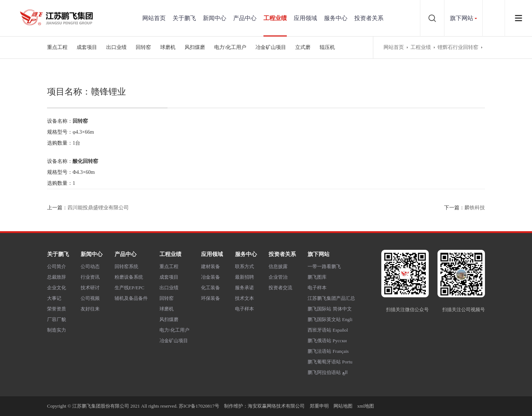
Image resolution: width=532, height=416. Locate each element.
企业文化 (57, 288)
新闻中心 (215, 18)
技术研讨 (90, 288)
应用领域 (305, 18)
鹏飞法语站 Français (328, 351)
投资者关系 (369, 18)
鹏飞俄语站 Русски (327, 341)
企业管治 (278, 277)
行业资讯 (90, 277)
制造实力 (57, 330)
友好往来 (90, 309)
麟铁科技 (475, 208)
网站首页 (154, 18)
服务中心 (336, 18)
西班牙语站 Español (328, 330)
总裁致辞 (57, 277)
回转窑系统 (126, 266)
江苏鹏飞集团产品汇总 (331, 298)
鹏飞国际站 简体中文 (329, 309)
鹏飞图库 (317, 277)
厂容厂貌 (57, 319)
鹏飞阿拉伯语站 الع (327, 372)
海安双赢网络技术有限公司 (276, 406)
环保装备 (211, 298)
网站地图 (343, 406)
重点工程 (57, 47)
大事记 (54, 298)
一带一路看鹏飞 (324, 266)
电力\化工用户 (230, 47)
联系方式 (244, 266)
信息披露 (278, 266)
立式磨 (303, 47)
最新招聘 (244, 277)
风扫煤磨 (195, 47)
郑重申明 (319, 406)
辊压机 (327, 47)
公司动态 (90, 266)
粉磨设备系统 (129, 277)
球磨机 (168, 47)
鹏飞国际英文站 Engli (330, 319)
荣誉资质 (57, 309)
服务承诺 (244, 288)
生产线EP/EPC (130, 288)
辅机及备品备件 (131, 298)
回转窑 (143, 47)
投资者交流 (280, 288)
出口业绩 (116, 47)
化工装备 (211, 288)
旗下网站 (462, 18)
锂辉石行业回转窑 (458, 47)
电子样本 (244, 309)
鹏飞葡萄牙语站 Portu (330, 362)
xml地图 (366, 406)
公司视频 (90, 298)
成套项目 (87, 47)
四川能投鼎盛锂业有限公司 (98, 208)
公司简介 (57, 266)
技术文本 (244, 298)
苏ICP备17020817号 (199, 406)
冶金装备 (211, 277)
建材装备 (211, 266)
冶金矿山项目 (271, 47)
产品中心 (245, 18)
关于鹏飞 (184, 18)
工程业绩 (275, 18)
